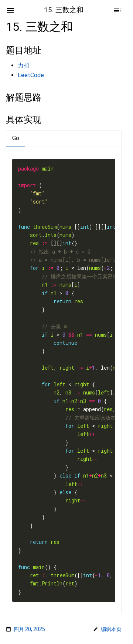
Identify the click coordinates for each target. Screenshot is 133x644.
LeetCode (31, 75)
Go (16, 138)
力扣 (24, 65)
